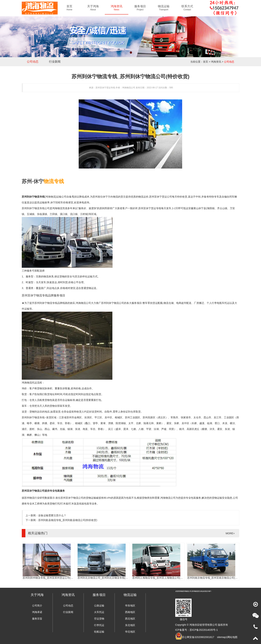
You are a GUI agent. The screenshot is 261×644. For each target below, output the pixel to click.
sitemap (221, 637)
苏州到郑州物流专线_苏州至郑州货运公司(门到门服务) (53, 578)
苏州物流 (29, 498)
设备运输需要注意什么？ (52, 515)
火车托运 (99, 612)
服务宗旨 (37, 619)
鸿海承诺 (37, 612)
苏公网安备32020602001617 (198, 637)
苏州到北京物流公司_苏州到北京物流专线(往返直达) (107, 578)
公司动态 (33, 62)
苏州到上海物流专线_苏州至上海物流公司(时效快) (160, 578)
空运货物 (99, 619)
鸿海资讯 (216, 62)
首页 (206, 62)
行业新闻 (55, 62)
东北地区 (130, 625)
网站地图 (232, 637)
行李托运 (99, 625)
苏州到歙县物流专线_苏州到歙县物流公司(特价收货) (68, 520)
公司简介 (37, 606)
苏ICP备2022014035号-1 (204, 630)
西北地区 (130, 619)
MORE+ (230, 533)
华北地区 (130, 632)
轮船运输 (99, 632)
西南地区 (130, 612)
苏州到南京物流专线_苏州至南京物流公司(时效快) (215, 578)
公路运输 (99, 606)
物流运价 (143, 197)
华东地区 (130, 606)
